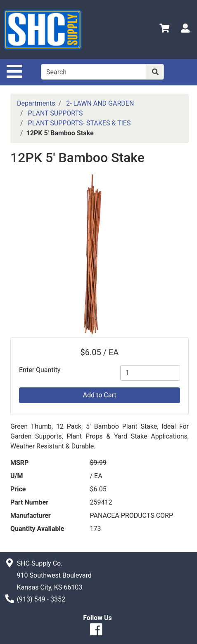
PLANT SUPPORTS (56, 113)
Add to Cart (100, 395)
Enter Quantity (40, 370)
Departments (36, 103)
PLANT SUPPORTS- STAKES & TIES (80, 123)
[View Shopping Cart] (164, 29)
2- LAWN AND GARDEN (100, 103)
